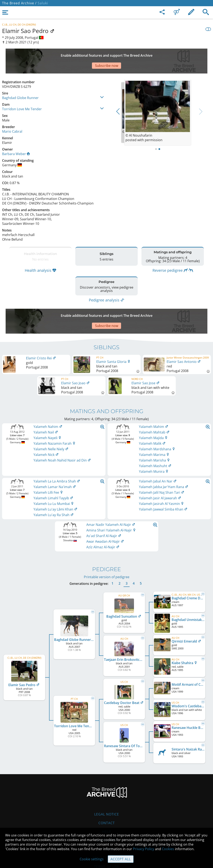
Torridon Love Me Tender (22, 94)
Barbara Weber (16, 139)
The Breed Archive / (19, 3)
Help (107, 807)
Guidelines (107, 815)
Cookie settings (92, 859)
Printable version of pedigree (107, 552)
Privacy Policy (144, 849)
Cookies (107, 824)
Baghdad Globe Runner (20, 83)
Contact (107, 798)
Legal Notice (107, 789)
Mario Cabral (12, 117)
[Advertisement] (103, 54)
